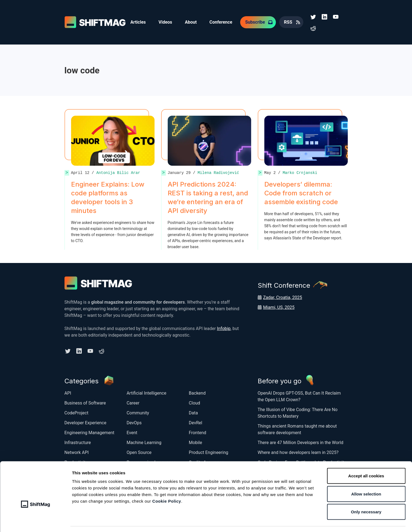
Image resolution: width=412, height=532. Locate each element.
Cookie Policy (167, 485)
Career (133, 402)
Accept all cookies (366, 460)
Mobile (195, 442)
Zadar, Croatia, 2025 (283, 297)
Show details (289, 521)
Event (132, 432)
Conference (222, 22)
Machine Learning (144, 442)
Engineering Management (89, 432)
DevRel (196, 422)
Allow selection (366, 478)
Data (193, 412)
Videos (166, 22)
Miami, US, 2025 (279, 307)
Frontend (197, 432)
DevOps (134, 422)
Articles (138, 22)
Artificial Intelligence (146, 392)
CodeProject (76, 412)
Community (138, 412)
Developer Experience (86, 422)
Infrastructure (78, 442)
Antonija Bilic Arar (118, 172)
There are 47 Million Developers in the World (301, 442)
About (192, 22)
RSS (290, 22)
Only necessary (366, 496)
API (68, 392)
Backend (197, 392)
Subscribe (257, 22)
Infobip (224, 328)
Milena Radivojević (218, 172)
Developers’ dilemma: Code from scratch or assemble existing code (302, 192)
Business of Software (85, 402)
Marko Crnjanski (300, 172)
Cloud (194, 402)
